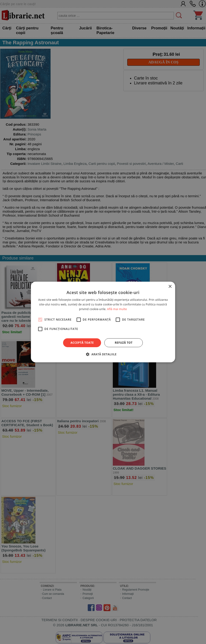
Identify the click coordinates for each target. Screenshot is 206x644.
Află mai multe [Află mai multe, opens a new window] (117, 309)
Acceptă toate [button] (82, 343)
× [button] (170, 287)
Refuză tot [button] (124, 343)
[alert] (103, 322)
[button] (103, 354)
